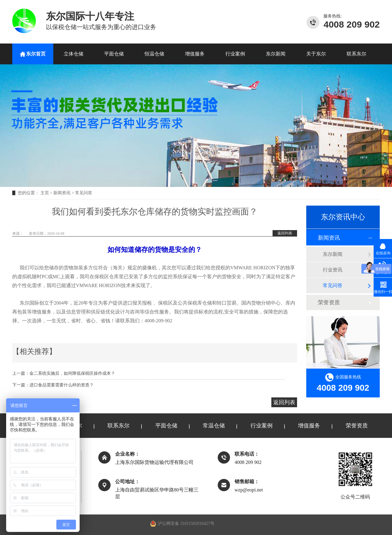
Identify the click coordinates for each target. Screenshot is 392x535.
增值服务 (195, 54)
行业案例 (235, 54)
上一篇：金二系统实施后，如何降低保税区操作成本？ (64, 373)
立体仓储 (73, 54)
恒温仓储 (154, 54)
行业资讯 (333, 270)
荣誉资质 (329, 302)
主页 (45, 193)
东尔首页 (36, 54)
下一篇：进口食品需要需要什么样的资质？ (53, 385)
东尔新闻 (276, 54)
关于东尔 (316, 54)
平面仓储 (114, 54)
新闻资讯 (62, 193)
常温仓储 (214, 426)
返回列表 (285, 233)
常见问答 (84, 193)
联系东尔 (356, 54)
